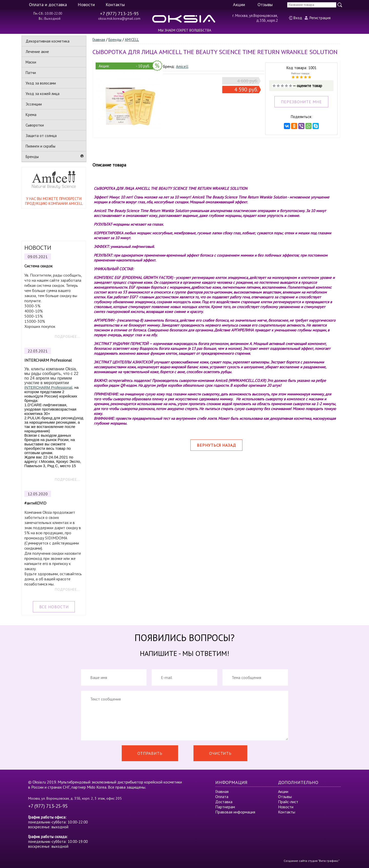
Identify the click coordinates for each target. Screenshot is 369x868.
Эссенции (34, 104)
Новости (86, 4)
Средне (282, 86)
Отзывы (265, 4)
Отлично (291, 86)
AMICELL (132, 40)
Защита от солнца (41, 136)
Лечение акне (37, 52)
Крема (31, 115)
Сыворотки (35, 125)
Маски (31, 62)
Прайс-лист (288, 802)
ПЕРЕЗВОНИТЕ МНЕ (301, 102)
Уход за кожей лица (43, 94)
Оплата (222, 797)
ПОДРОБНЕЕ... (68, 337)
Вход (298, 18)
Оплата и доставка (48, 4)
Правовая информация (235, 812)
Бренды (32, 157)
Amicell (182, 66)
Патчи (31, 73)
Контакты (115, 4)
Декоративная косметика (48, 41)
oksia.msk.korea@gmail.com (119, 19)
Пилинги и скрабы (40, 146)
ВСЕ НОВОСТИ (54, 607)
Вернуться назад (216, 445)
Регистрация (320, 18)
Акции (239, 4)
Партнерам (225, 807)
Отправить (150, 753)
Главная (99, 40)
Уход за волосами (41, 83)
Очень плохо (274, 86)
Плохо (278, 86)
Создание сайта (295, 861)
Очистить (220, 753)
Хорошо (286, 86)
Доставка (224, 802)
